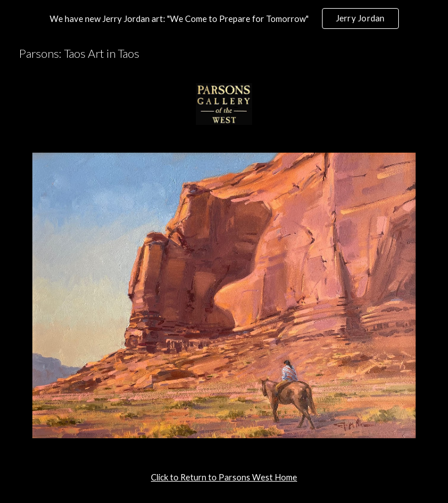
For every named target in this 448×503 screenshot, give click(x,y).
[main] (224, 478)
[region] (224, 19)
